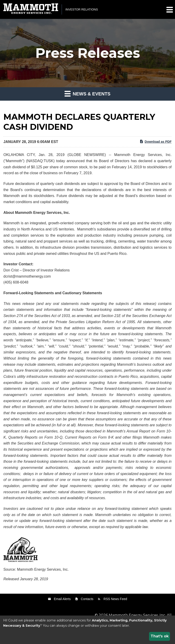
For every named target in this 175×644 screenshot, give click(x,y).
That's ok (160, 636)
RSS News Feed (115, 599)
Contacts (87, 599)
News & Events (87, 93)
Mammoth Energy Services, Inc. (137, 615)
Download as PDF (156, 141)
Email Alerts (62, 599)
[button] (169, 10)
